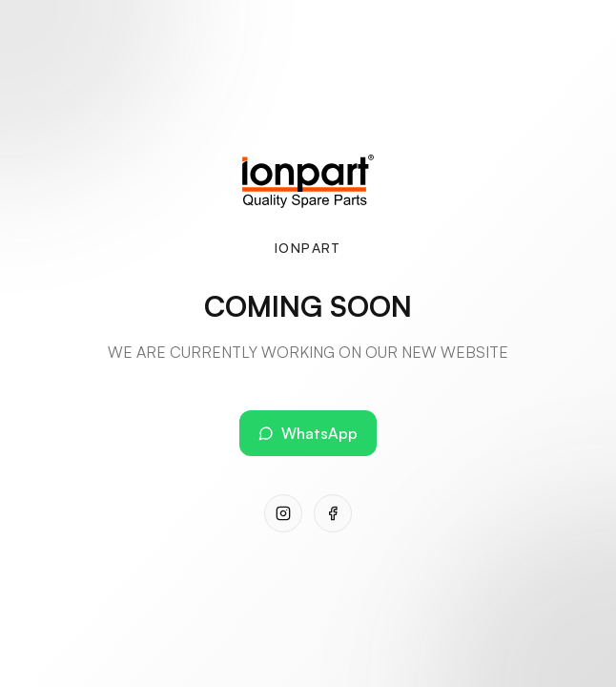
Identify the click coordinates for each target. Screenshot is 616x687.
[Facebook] (333, 513)
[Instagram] (283, 513)
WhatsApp (308, 433)
